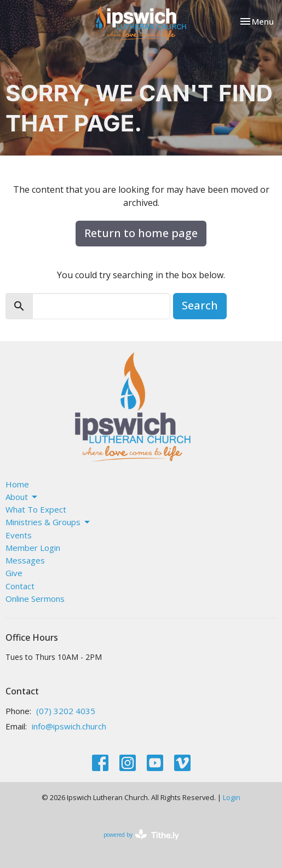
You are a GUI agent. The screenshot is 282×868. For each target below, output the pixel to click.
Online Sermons (35, 599)
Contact (20, 586)
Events (19, 535)
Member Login (33, 548)
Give (14, 573)
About (22, 497)
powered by (141, 835)
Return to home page (141, 233)
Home (17, 484)
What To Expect (36, 509)
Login (232, 797)
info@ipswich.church (69, 726)
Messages (25, 560)
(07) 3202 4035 (66, 711)
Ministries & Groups (48, 522)
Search (200, 305)
